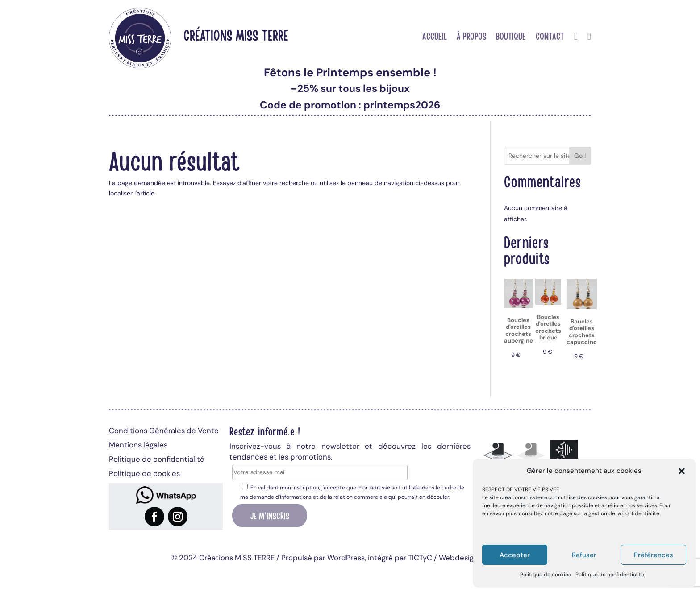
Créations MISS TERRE (236, 35)
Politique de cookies (546, 575)
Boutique (511, 37)
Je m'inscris (270, 515)
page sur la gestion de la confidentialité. (610, 513)
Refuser (584, 555)
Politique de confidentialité (610, 575)
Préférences (654, 555)
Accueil (435, 37)
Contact (550, 37)
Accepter (515, 555)
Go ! (580, 156)
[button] (682, 471)
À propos (471, 37)
